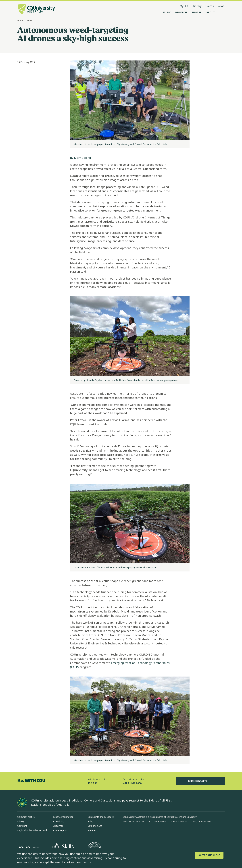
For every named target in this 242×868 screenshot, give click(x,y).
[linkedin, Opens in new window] (142, 831)
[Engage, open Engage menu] (197, 12)
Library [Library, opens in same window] (197, 6)
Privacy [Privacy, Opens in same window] (21, 821)
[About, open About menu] (211, 12)
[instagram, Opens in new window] (134, 831)
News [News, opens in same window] (221, 6)
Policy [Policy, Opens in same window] (91, 821)
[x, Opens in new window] (150, 831)
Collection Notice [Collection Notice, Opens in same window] (26, 817)
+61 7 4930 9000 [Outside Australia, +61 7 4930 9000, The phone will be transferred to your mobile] (132, 783)
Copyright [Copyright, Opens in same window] (22, 826)
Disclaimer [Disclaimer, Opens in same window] (58, 826)
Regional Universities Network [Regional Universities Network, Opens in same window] (32, 830)
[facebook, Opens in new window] (126, 831)
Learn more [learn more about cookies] (83, 862)
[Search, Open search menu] (222, 12)
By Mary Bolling (80, 158)
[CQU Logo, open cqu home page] (36, 9)
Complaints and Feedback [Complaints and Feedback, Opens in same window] (101, 817)
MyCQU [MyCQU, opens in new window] (184, 6)
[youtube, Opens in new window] (158, 831)
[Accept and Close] (209, 855)
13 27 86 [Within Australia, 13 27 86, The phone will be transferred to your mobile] (92, 783)
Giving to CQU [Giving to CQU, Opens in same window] (95, 826)
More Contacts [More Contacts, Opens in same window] (200, 781)
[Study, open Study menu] (166, 12)
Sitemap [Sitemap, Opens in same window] (92, 830)
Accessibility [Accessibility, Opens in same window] (58, 821)
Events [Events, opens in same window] (209, 6)
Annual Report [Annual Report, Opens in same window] (60, 830)
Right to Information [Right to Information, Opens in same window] (63, 817)
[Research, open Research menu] (181, 12)
